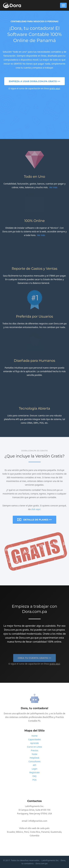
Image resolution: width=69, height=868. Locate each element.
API (34, 765)
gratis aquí (55, 88)
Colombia (34, 836)
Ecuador (11, 832)
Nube (35, 754)
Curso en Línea (35, 747)
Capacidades (34, 739)
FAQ (34, 776)
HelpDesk (34, 758)
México (19, 832)
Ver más (53, 187)
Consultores (34, 761)
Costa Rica (35, 832)
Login (34, 769)
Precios (34, 750)
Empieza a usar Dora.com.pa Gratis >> (34, 81)
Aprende (34, 743)
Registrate (34, 772)
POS (34, 780)
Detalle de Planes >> (34, 520)
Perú (26, 832)
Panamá (45, 832)
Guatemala (56, 832)
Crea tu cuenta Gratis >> (35, 659)
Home (35, 736)
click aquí (36, 509)
